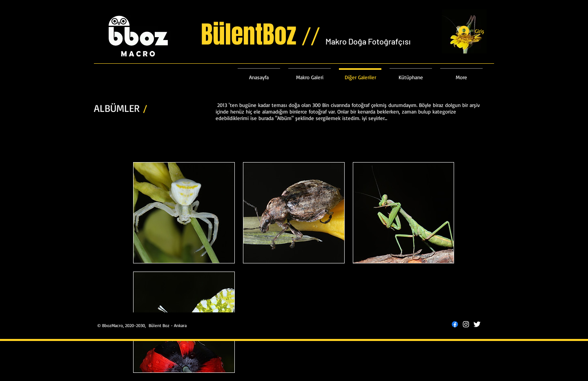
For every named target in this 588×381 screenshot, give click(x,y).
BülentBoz (263, 35)
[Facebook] (455, 324)
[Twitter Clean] (477, 324)
